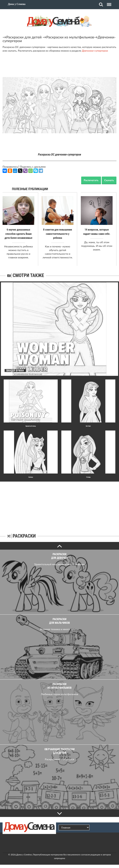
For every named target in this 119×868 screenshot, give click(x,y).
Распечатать (91, 180)
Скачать (109, 180)
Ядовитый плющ (31, 425)
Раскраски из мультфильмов (70, 37)
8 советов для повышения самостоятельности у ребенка (58, 234)
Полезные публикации (30, 189)
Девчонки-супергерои (95, 51)
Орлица (31, 477)
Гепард (88, 477)
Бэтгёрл (88, 425)
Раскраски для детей (24, 37)
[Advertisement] (59, 504)
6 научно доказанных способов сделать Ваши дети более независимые (19, 234)
